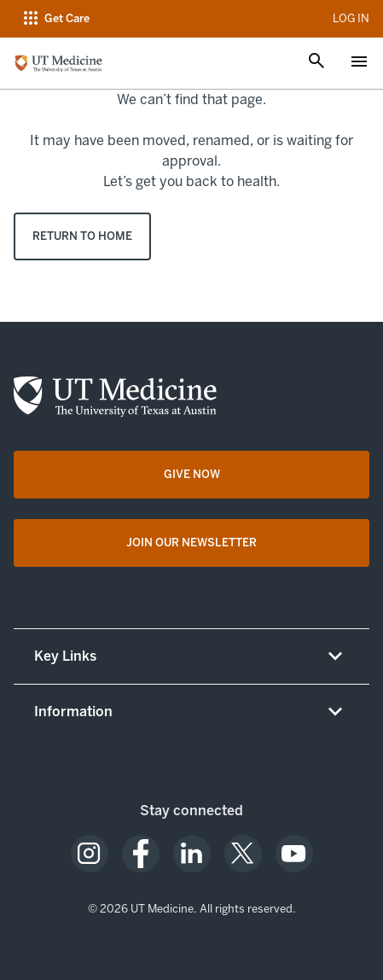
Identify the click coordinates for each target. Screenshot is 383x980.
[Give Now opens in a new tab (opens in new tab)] (191, 475)
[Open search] (316, 62)
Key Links (65, 656)
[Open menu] (359, 63)
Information (73, 712)
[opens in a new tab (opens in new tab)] (90, 854)
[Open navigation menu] (55, 19)
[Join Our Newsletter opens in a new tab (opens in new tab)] (191, 543)
